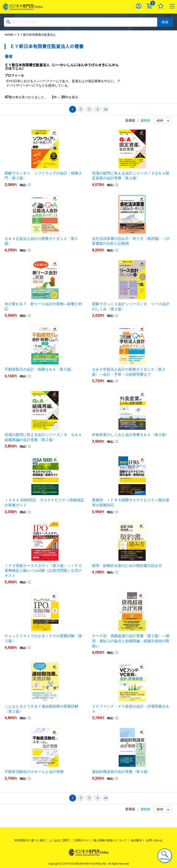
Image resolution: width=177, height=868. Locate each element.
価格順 (145, 120)
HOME (9, 35)
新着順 (130, 120)
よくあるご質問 (59, 840)
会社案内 (136, 840)
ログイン (139, 6)
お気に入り (161, 6)
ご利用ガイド (81, 840)
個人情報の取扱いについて (110, 840)
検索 (165, 22)
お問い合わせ (154, 840)
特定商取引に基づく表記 (30, 840)
